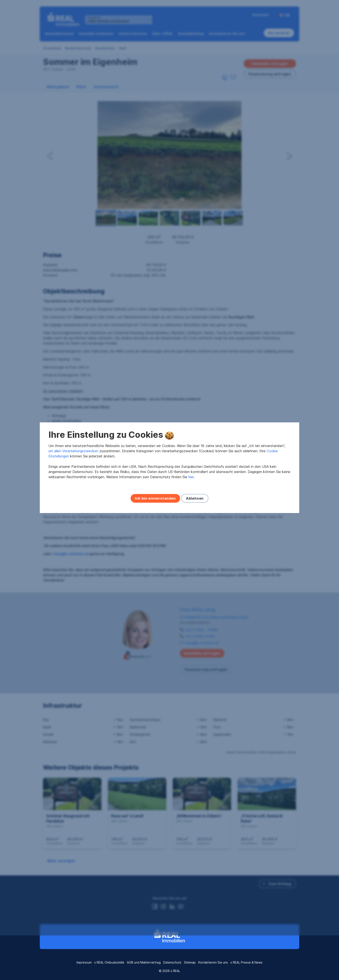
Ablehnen (195, 521)
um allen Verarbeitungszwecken (73, 473)
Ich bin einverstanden (155, 521)
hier (191, 499)
